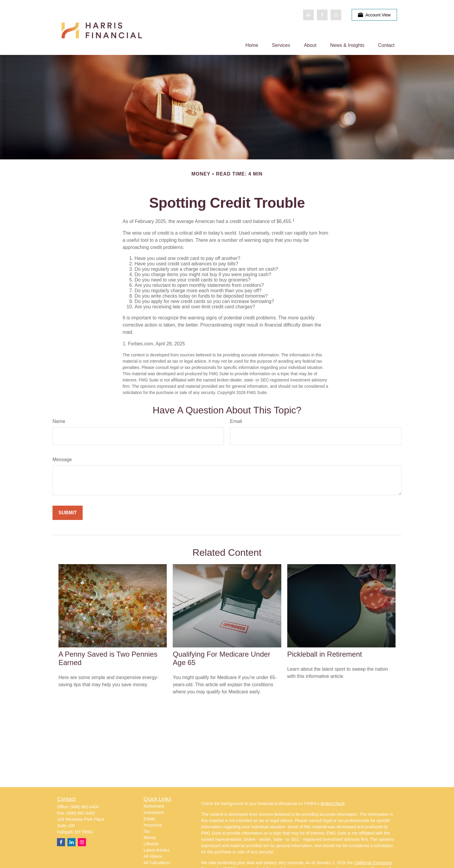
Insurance (153, 825)
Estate (149, 819)
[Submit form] (68, 513)
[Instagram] (82, 842)
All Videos (153, 856)
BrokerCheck (333, 804)
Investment (154, 812)
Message (62, 460)
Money (150, 838)
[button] (252, 45)
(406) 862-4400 (85, 807)
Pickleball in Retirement (325, 654)
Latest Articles (156, 850)
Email (236, 421)
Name (59, 421)
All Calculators (157, 863)
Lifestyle (151, 844)
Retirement (154, 806)
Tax (147, 831)
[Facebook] (322, 15)
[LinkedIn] (308, 15)
